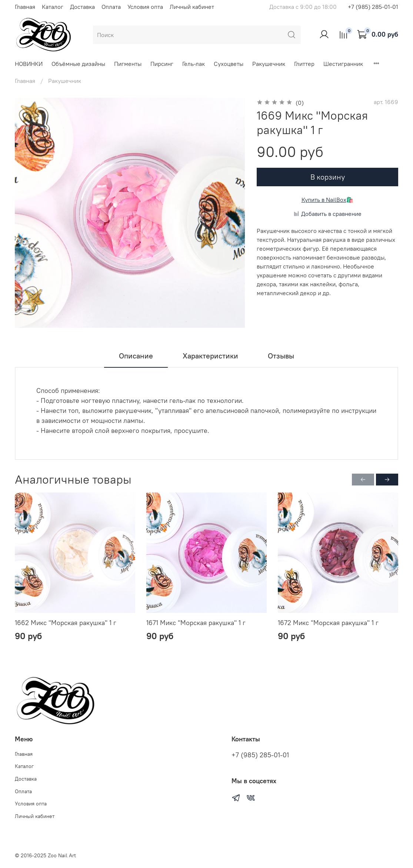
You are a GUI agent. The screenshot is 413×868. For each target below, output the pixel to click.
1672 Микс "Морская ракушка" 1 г (328, 623)
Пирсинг (162, 64)
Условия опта (145, 7)
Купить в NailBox (324, 200)
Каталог (53, 7)
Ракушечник (269, 64)
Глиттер (304, 64)
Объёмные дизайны (78, 64)
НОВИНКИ (29, 64)
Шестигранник (343, 64)
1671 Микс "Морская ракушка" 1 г (196, 623)
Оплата (111, 7)
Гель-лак (194, 64)
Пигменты (128, 64)
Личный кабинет (192, 7)
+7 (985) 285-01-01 (373, 7)
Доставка (82, 7)
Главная (25, 7)
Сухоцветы (229, 64)
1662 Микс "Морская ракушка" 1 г (66, 623)
